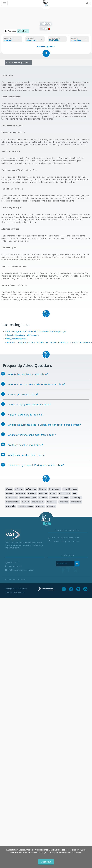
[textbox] (33, 40)
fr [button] (88, 3)
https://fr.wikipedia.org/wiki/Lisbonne (22, 335)
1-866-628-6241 (13, 566)
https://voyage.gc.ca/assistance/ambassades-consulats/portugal (36, 331)
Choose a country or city (18, 62)
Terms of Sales (19, 580)
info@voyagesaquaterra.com (19, 570)
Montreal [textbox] (8, 40)
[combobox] (13, 40)
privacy (8, 580)
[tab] (10, 31)
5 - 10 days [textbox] (76, 40)
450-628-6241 (12, 563)
